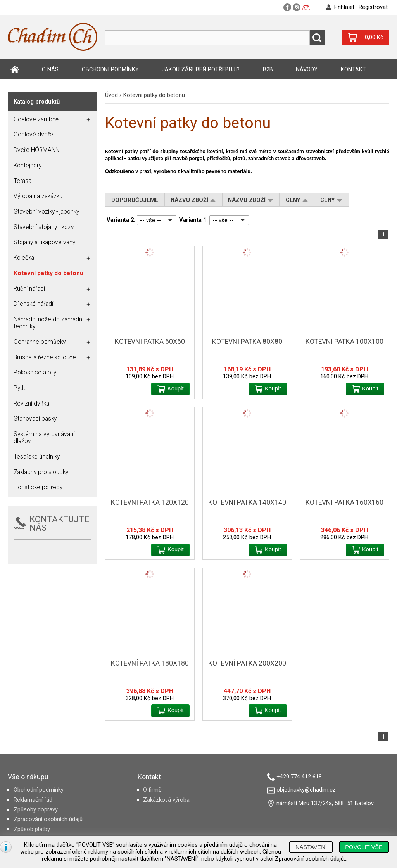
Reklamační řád (33, 800)
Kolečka (24, 258)
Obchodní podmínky (110, 69)
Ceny (297, 200)
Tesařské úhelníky (37, 457)
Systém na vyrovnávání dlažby (44, 438)
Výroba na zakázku (38, 196)
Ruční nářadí (29, 289)
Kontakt (353, 69)
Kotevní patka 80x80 (247, 342)
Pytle (20, 388)
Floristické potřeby (38, 487)
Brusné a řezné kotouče (45, 357)
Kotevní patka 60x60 (150, 342)
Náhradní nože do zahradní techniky (48, 323)
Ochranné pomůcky (40, 342)
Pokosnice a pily (35, 373)
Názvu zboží (193, 200)
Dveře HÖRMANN (36, 150)
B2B (268, 69)
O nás (50, 69)
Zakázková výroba (166, 800)
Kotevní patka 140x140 (247, 502)
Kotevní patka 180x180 (150, 663)
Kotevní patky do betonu (154, 95)
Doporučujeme (135, 200)
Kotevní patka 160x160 (344, 502)
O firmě (152, 790)
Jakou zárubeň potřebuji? (201, 69)
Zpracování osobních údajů (48, 819)
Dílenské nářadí (33, 304)
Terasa (22, 181)
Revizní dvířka (31, 404)
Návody (307, 69)
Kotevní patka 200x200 (247, 663)
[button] (170, 389)
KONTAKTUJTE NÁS (59, 524)
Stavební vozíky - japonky (46, 212)
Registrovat (373, 7)
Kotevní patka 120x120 (150, 502)
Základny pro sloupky (41, 472)
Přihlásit (344, 7)
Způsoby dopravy (36, 809)
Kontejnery (28, 166)
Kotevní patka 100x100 (344, 342)
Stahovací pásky (35, 419)
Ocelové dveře (33, 135)
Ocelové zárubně (36, 119)
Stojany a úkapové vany (44, 242)
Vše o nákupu (28, 777)
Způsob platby (32, 829)
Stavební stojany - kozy (44, 227)
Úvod (15, 70)
